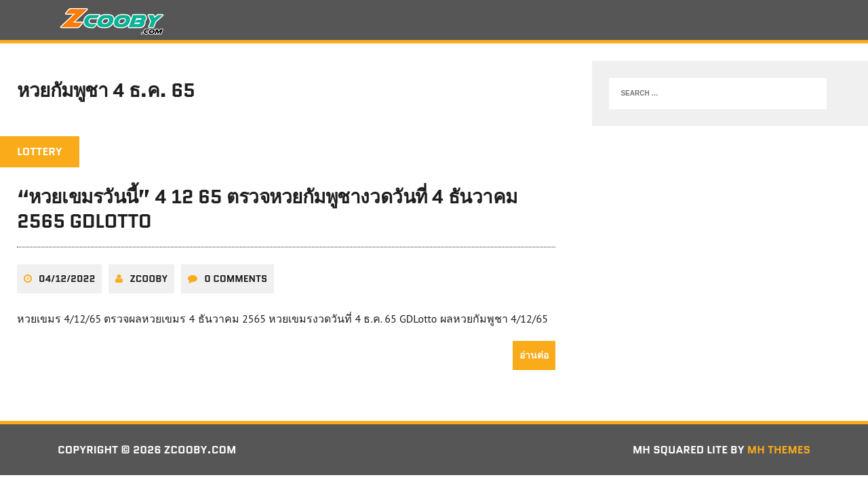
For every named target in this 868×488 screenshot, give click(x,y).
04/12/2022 (67, 279)
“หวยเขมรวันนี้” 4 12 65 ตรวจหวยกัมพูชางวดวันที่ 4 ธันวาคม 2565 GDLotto (267, 209)
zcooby (149, 279)
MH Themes (779, 450)
